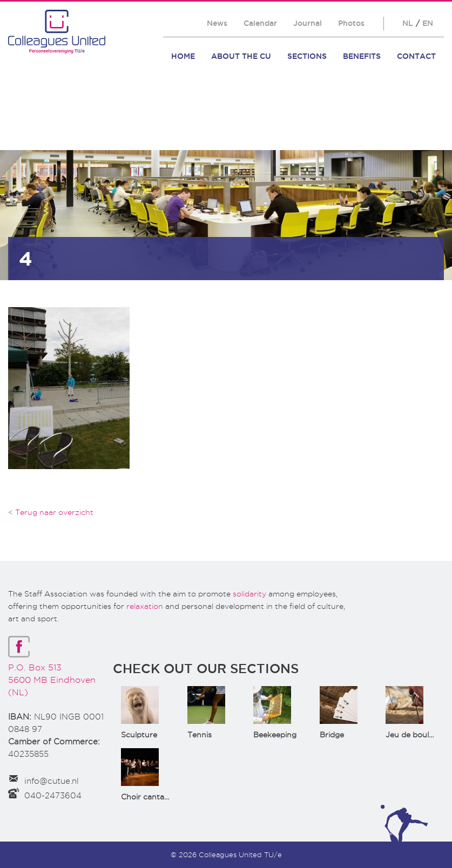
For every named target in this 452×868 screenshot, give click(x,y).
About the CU (241, 56)
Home (183, 56)
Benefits (362, 56)
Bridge (332, 735)
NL (408, 23)
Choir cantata (146, 797)
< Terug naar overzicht (51, 512)
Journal (308, 23)
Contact (416, 56)
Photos (351, 23)
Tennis (200, 735)
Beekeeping (275, 735)
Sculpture (139, 735)
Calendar (260, 23)
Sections (307, 56)
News (217, 23)
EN (428, 23)
